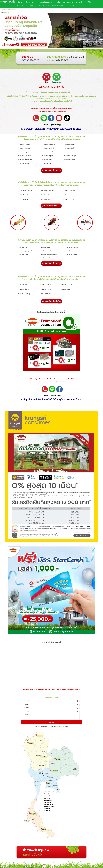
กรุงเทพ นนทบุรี (50, 99)
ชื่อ (29, 701)
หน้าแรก (3, 10)
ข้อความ (27, 715)
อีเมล (28, 711)
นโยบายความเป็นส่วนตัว (60, 726)
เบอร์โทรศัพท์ (26, 708)
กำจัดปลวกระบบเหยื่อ (77, 96)
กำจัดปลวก (7, 12)
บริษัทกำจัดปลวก (48, 87)
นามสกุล (27, 704)
